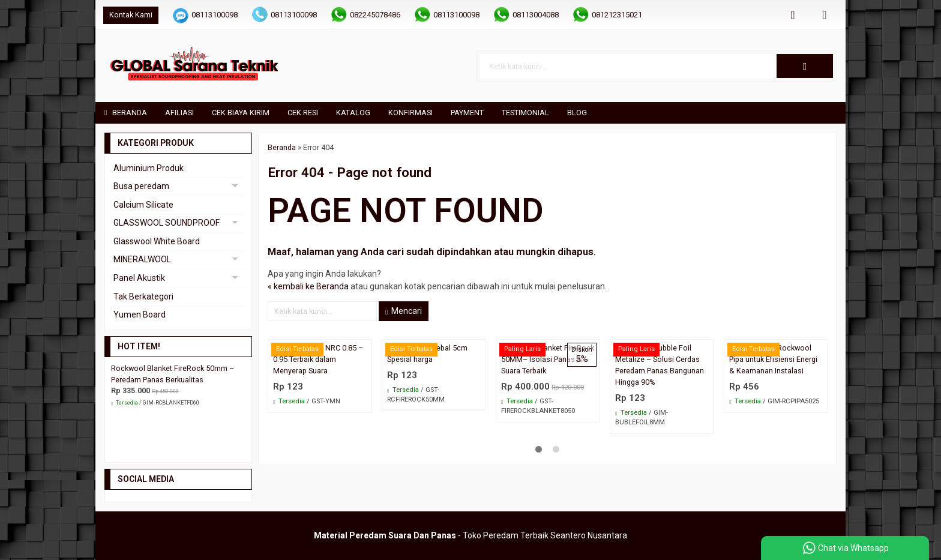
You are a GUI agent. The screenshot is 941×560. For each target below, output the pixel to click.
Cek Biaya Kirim (241, 113)
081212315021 (617, 15)
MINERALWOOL (142, 259)
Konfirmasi (410, 113)
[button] (805, 66)
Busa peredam (141, 186)
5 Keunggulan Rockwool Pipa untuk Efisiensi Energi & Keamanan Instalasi (773, 359)
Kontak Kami (131, 15)
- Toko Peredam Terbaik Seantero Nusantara (470, 535)
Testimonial (525, 113)
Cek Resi (303, 113)
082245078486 (375, 15)
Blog (577, 113)
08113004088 (536, 15)
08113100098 (215, 15)
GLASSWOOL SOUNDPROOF (167, 223)
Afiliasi (179, 113)
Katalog (353, 113)
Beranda (126, 113)
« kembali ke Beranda (308, 286)
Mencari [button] (404, 311)
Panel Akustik (139, 278)
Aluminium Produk (149, 168)
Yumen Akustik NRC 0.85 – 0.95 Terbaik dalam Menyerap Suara (318, 359)
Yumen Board (140, 315)
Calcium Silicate (143, 205)
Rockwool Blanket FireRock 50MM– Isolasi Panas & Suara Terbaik (548, 359)
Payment (467, 113)
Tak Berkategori (143, 297)
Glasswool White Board (157, 241)
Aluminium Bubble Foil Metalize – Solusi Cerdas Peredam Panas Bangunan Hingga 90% (660, 365)
